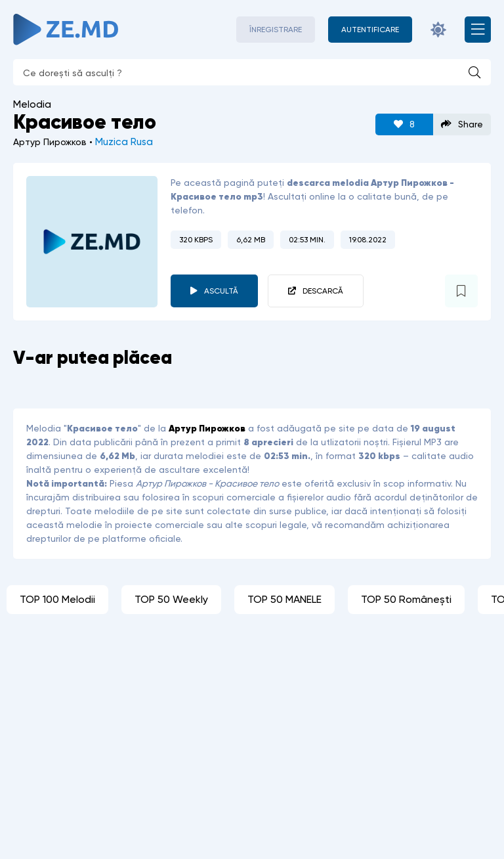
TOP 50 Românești (406, 599)
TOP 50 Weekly (171, 599)
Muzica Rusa (124, 142)
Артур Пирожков (207, 428)
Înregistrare (276, 30)
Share (462, 124)
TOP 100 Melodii (57, 599)
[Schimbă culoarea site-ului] (438, 30)
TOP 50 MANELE (284, 599)
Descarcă (323, 291)
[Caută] (474, 72)
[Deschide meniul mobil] (478, 30)
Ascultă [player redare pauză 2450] (221, 291)
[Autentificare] (370, 30)
